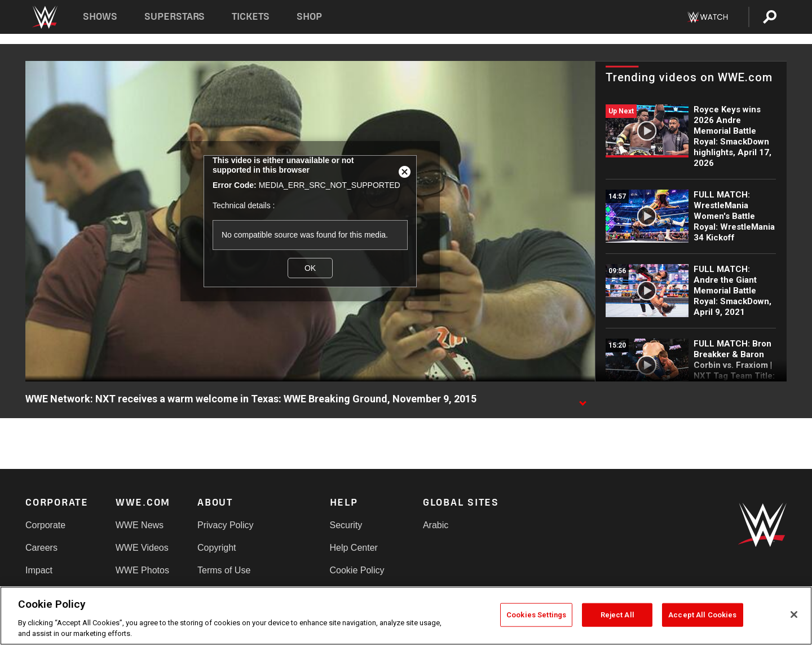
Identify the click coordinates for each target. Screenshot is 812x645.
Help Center (354, 548)
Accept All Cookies (702, 615)
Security (346, 525)
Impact (39, 570)
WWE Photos (142, 570)
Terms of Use (224, 570)
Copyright (217, 548)
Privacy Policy (226, 525)
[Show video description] (582, 400)
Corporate (45, 525)
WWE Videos (142, 548)
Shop (309, 17)
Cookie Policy (357, 570)
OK (310, 268)
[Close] (794, 615)
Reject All (617, 615)
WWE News (140, 525)
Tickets (251, 17)
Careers (41, 548)
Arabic (436, 525)
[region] (406, 616)
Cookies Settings (536, 615)
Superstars (175, 17)
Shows (100, 17)
